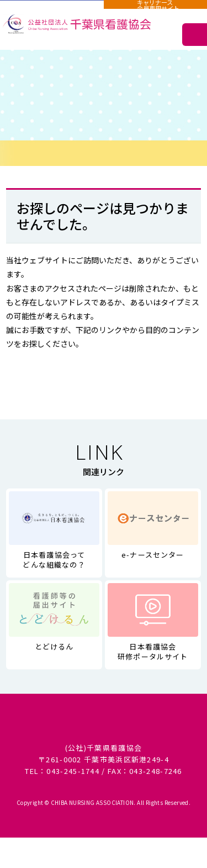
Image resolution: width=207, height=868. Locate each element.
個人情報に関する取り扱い (104, 729)
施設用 (52, 10)
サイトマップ (153, 330)
